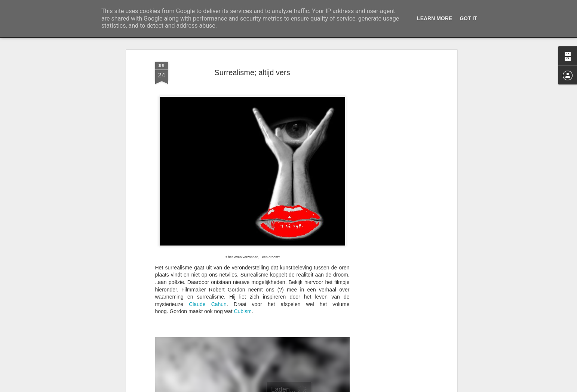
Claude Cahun (208, 304)
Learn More (435, 18)
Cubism (243, 311)
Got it (468, 18)
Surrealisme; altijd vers (252, 72)
